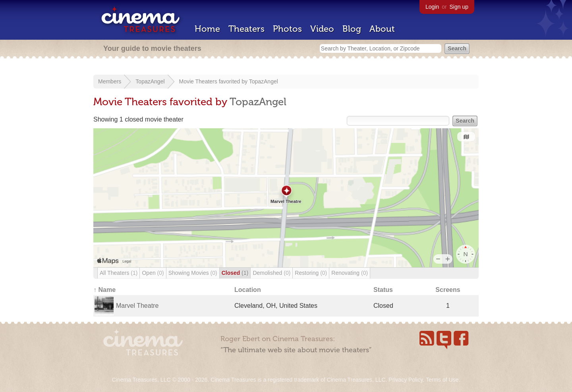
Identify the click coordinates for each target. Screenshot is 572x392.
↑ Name (104, 290)
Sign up (459, 7)
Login (432, 7)
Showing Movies (193, 273)
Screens (448, 290)
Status (383, 290)
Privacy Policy (406, 380)
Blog (352, 29)
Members (110, 81)
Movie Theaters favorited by (214, 81)
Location (248, 290)
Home (207, 29)
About (382, 29)
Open (153, 273)
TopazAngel (150, 81)
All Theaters (119, 273)
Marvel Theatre (137, 306)
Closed (235, 273)
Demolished (272, 273)
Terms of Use (442, 380)
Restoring (311, 273)
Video (322, 29)
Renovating (350, 273)
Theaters (246, 29)
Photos (287, 29)
